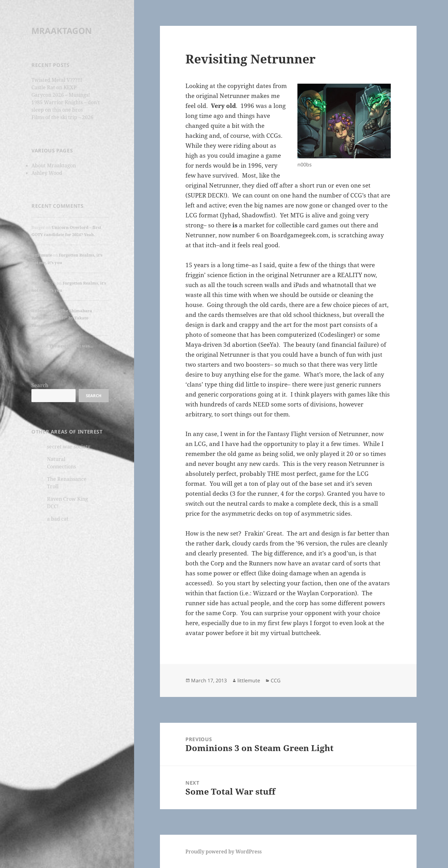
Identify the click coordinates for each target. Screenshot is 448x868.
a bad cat (58, 519)
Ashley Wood (47, 173)
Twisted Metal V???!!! (57, 80)
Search (40, 385)
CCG (276, 680)
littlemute (42, 255)
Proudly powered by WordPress (224, 852)
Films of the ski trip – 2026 (62, 117)
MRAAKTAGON (62, 31)
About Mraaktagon (54, 165)
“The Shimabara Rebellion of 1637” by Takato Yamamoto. (62, 318)
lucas (37, 346)
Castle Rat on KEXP (54, 87)
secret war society (69, 447)
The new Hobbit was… (71, 346)
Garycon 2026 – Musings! (61, 95)
